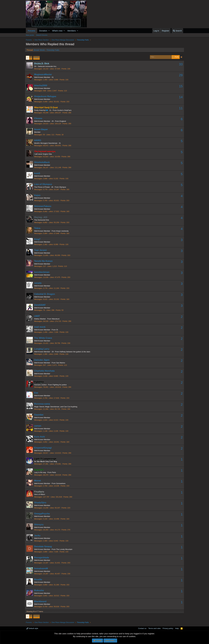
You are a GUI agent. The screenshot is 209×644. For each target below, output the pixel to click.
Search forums (42, 35)
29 (180, 75)
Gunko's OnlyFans (65, 110)
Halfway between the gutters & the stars (76, 352)
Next (36, 58)
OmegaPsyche (43, 514)
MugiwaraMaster (44, 74)
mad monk (41, 327)
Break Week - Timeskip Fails (47, 50)
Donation (43, 31)
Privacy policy (168, 628)
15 (180, 86)
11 (180, 108)
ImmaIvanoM (42, 568)
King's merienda (63, 231)
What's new (57, 31)
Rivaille (39, 580)
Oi (58, 330)
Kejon (38, 195)
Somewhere (62, 483)
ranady (39, 283)
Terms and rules (154, 628)
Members (72, 31)
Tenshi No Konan (44, 261)
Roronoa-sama (43, 404)
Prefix (176, 57)
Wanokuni (56, 319)
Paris (55, 472)
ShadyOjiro (41, 503)
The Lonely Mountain (65, 549)
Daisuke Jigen (43, 360)
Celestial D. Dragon (45, 294)
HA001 (39, 140)
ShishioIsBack (43, 162)
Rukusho (40, 590)
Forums (32, 31)
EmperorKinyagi (44, 448)
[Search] (177, 31)
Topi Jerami (41, 250)
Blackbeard (41, 601)
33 (180, 64)
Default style (32, 628)
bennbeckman (43, 272)
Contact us (142, 628)
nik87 (38, 316)
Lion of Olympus (44, 184)
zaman (39, 426)
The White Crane (44, 338)
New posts (30, 35)
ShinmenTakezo (44, 206)
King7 (38, 239)
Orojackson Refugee (46, 96)
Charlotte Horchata (45, 371)
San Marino (61, 363)
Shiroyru (40, 525)
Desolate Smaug (44, 547)
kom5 (38, 173)
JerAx (38, 536)
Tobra (38, 228)
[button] (49, 31)
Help (177, 628)
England (64, 121)
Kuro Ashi (40, 437)
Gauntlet (40, 415)
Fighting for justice (61, 385)
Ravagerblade (43, 558)
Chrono (39, 118)
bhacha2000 (42, 86)
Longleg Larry (43, 349)
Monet (38, 481)
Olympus (64, 187)
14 (180, 97)
